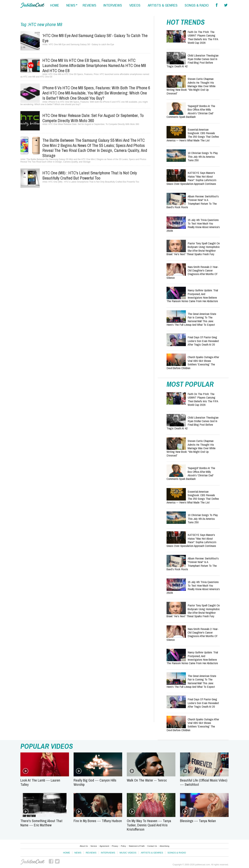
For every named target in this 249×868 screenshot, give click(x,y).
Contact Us (152, 846)
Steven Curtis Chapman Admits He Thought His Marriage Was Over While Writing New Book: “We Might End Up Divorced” (191, 86)
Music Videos (128, 853)
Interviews (108, 853)
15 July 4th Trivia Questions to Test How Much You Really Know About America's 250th (193, 225)
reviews (89, 5)
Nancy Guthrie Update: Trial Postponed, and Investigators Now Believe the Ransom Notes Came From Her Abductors (192, 296)
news (71, 5)
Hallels (32, 5)
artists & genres (163, 5)
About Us (84, 846)
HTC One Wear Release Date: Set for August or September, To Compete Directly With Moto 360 (93, 118)
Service (94, 846)
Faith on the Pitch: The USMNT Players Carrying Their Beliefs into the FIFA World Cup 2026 (203, 37)
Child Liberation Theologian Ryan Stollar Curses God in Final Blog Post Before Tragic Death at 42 (193, 61)
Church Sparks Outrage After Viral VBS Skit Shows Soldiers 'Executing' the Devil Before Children (193, 362)
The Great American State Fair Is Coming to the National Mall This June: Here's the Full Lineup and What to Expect (191, 319)
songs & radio (197, 5)
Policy (123, 846)
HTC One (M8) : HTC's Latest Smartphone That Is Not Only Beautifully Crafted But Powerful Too (90, 175)
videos (135, 5)
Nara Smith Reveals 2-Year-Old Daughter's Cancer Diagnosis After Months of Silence (193, 272)
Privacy (115, 846)
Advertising (164, 846)
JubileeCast (32, 862)
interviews (113, 5)
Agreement (104, 846)
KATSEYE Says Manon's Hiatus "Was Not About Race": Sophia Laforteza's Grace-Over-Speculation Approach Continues (191, 178)
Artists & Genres (152, 853)
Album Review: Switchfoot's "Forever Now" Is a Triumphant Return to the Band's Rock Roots (193, 202)
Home (67, 853)
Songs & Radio (177, 853)
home (55, 5)
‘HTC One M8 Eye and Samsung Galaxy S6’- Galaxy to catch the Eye (95, 38)
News (78, 853)
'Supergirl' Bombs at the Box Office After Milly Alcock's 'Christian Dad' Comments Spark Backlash (191, 111)
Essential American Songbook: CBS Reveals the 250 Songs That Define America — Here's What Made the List (193, 135)
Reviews (91, 853)
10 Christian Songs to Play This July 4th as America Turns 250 (203, 156)
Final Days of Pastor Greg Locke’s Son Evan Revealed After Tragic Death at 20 (203, 341)
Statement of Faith (137, 846)
